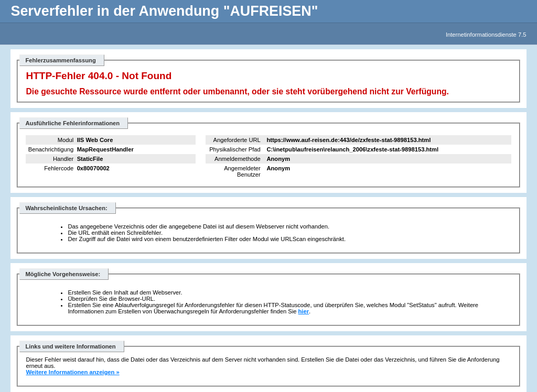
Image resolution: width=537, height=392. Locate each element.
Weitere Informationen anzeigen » (72, 372)
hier (304, 311)
